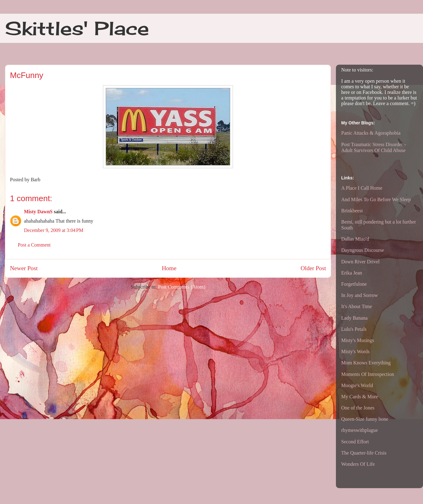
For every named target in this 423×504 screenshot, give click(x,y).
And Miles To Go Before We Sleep (376, 199)
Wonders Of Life (358, 464)
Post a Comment (34, 245)
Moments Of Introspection (368, 374)
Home (169, 268)
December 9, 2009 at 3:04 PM (54, 230)
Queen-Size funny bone (365, 419)
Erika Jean (352, 273)
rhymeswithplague (360, 430)
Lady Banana (354, 318)
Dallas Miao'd (355, 239)
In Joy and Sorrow (360, 295)
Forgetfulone (354, 284)
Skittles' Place (77, 28)
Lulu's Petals (354, 329)
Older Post (313, 268)
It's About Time (357, 306)
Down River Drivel (360, 262)
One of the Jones (358, 408)
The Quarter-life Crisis (364, 453)
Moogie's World (357, 385)
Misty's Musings (358, 340)
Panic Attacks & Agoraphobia (371, 133)
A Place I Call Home (362, 188)
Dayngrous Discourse (363, 250)
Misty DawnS (38, 212)
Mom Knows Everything (366, 363)
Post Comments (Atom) (182, 287)
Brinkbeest (352, 211)
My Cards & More (360, 397)
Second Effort (355, 442)
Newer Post (24, 268)
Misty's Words (356, 351)
